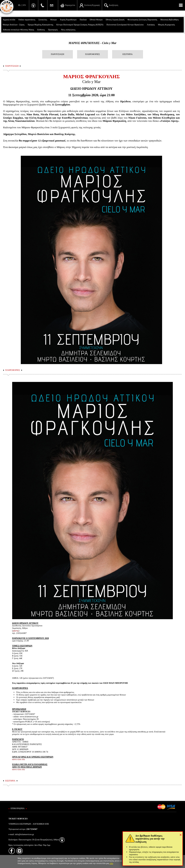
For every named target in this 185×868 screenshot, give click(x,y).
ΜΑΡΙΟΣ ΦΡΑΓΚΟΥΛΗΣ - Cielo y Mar (92, 43)
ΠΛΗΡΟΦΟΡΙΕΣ (93, 54)
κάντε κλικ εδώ (19, 759)
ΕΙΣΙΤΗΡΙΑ (127, 54)
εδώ (112, 863)
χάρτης (16, 631)
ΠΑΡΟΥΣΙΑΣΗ (57, 54)
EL (20, 5)
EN (24, 5)
